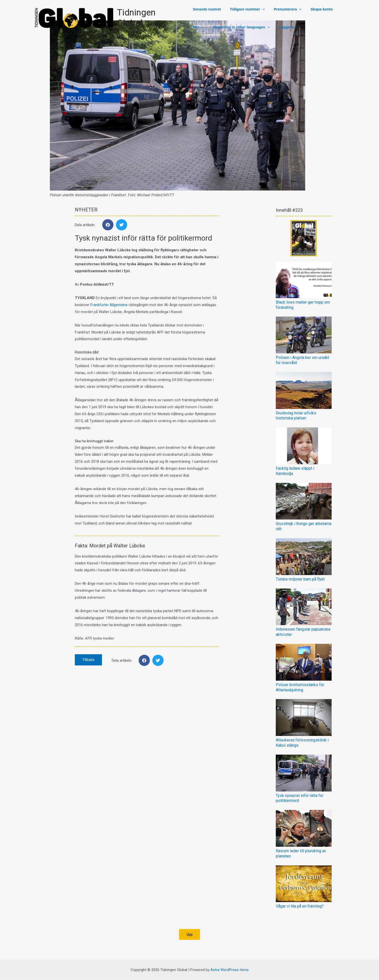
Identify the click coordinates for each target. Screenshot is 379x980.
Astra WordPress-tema (230, 970)
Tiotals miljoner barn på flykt (300, 579)
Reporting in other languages (239, 27)
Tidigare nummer (245, 9)
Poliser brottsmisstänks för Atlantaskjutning (300, 687)
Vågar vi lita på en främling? (300, 906)
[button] (190, 935)
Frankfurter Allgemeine (109, 305)
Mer (198, 27)
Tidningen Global (150, 18)
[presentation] (260, 9)
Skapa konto (317, 9)
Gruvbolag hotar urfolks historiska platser (296, 416)
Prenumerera (284, 9)
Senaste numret (206, 9)
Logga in (283, 27)
